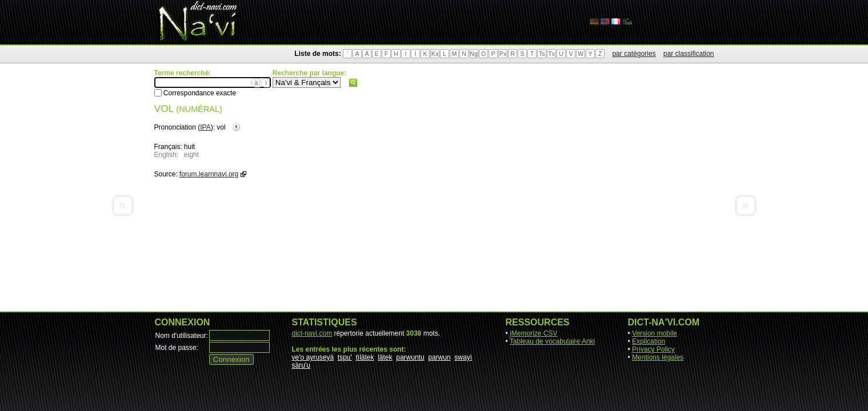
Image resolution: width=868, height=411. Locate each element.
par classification (689, 54)
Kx (435, 54)
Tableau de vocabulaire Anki (552, 341)
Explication (649, 341)
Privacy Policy (653, 349)
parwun (439, 357)
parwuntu (410, 357)
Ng (474, 54)
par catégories (634, 54)
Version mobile (655, 333)
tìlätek (365, 357)
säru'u (301, 365)
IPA (205, 127)
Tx (551, 54)
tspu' (345, 357)
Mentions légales (658, 357)
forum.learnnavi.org (209, 174)
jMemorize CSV (533, 333)
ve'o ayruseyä (313, 357)
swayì (463, 357)
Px (503, 54)
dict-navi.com (312, 333)
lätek (385, 357)
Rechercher (353, 83)
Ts (542, 54)
